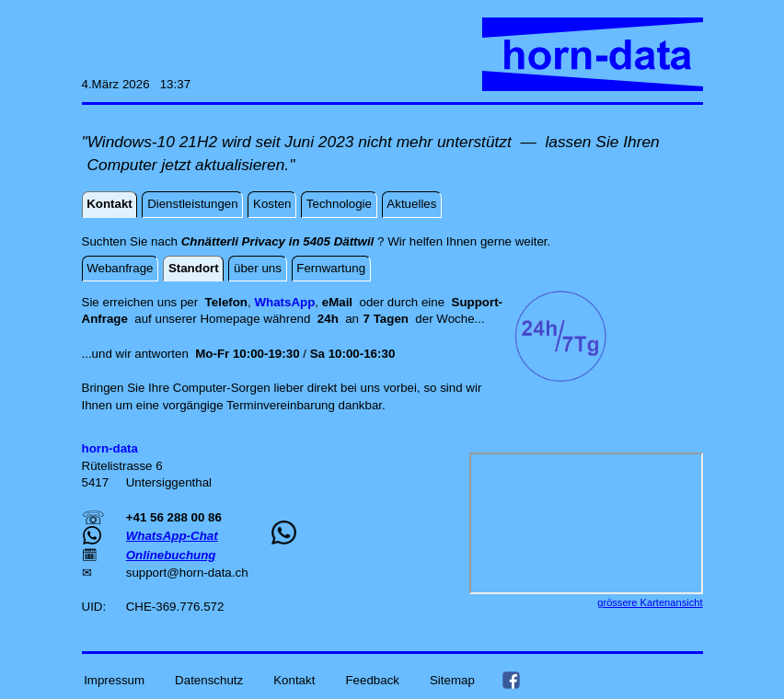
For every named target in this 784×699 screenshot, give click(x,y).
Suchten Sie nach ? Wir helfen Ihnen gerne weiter (315, 241)
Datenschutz (209, 679)
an (365, 319)
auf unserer (167, 319)
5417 (97, 482)
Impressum (114, 679)
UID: (96, 607)
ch (241, 573)
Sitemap (452, 679)
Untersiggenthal (169, 482)
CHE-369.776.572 (175, 607)
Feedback (372, 679)
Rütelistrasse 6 (122, 466)
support (146, 573)
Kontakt (294, 679)
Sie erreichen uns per (144, 302)
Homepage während (258, 319)
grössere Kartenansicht (650, 602)
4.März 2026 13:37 (137, 84)
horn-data (206, 573)
